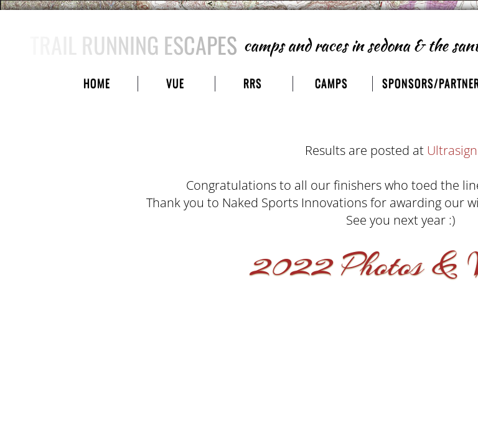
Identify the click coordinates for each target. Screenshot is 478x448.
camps (331, 84)
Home (97, 84)
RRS (253, 84)
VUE (175, 84)
